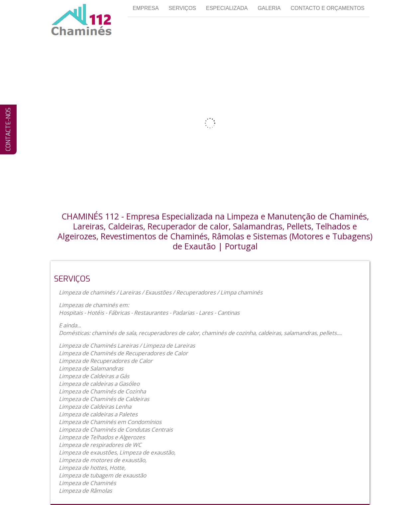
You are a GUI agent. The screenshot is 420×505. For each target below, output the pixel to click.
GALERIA (269, 8)
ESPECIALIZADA (227, 8)
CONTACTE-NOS (8, 130)
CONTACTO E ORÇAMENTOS (328, 8)
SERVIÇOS (182, 8)
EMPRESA (146, 8)
